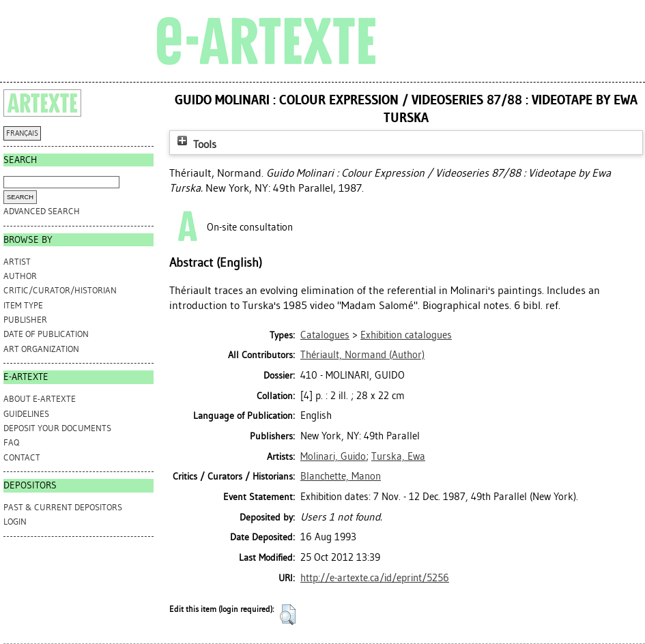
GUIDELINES (26, 414)
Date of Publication (46, 334)
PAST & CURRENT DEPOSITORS (63, 507)
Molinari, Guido (333, 456)
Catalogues (325, 335)
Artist (17, 262)
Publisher (25, 320)
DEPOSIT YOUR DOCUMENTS (57, 428)
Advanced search (42, 211)
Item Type (23, 305)
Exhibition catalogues (406, 335)
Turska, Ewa (398, 456)
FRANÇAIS (22, 133)
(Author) (362, 355)
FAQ (11, 442)
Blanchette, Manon (341, 476)
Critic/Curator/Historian (60, 290)
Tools (195, 144)
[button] (288, 615)
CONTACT (22, 457)
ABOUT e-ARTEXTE (40, 399)
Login (15, 522)
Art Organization (41, 349)
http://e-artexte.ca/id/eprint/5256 (375, 578)
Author (20, 276)
